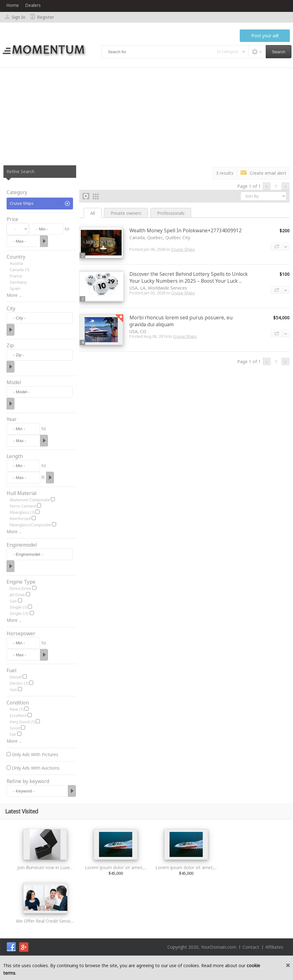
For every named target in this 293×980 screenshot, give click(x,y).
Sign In (18, 17)
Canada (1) (19, 270)
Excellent (18, 716)
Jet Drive (17, 595)
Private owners (126, 213)
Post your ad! (265, 36)
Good (15, 728)
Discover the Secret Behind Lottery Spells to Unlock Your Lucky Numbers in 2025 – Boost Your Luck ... (189, 278)
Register (45, 17)
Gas (13, 601)
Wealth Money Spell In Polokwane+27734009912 (186, 231)
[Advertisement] (146, 115)
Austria (16, 263)
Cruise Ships (183, 249)
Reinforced (20, 519)
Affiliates (274, 947)
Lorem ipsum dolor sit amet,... (116, 867)
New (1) (17, 709)
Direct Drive (21, 588)
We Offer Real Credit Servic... (45, 921)
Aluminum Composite (30, 500)
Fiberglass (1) (22, 512)
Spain (15, 289)
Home (13, 5)
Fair (13, 734)
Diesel (16, 677)
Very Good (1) (22, 722)
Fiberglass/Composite (30, 525)
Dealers (33, 5)
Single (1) (18, 607)
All (93, 213)
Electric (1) (19, 683)
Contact (251, 947)
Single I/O (19, 614)
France (16, 276)
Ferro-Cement (23, 506)
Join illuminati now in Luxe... (45, 867)
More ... (14, 295)
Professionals (171, 213)
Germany (18, 282)
